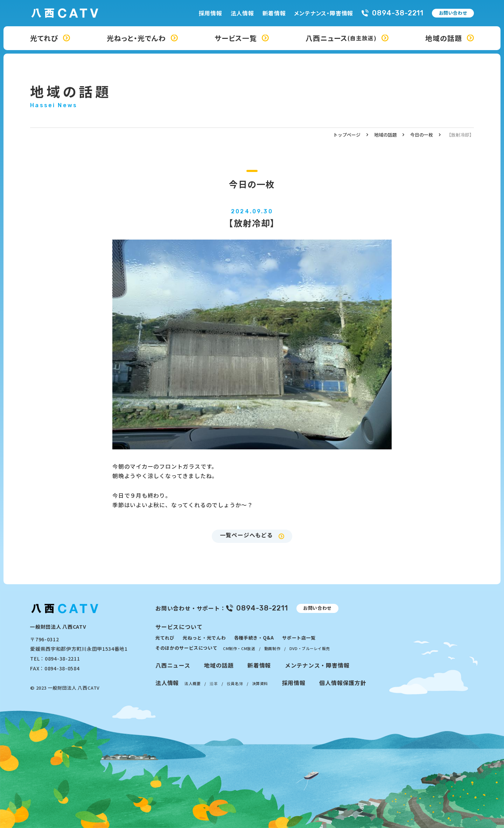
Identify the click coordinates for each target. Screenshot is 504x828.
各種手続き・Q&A (254, 638)
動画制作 (272, 648)
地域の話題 (444, 38)
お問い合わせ (453, 13)
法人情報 (242, 13)
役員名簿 (235, 683)
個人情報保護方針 (343, 683)
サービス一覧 (236, 38)
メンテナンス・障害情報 (324, 13)
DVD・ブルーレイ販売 (310, 648)
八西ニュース (341, 38)
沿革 (214, 683)
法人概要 (192, 683)
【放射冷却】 (460, 135)
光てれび (44, 38)
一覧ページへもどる (247, 535)
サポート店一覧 (299, 638)
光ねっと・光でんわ (136, 38)
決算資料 (260, 683)
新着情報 (274, 13)
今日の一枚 (422, 135)
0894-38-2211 (398, 13)
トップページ (347, 135)
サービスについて (179, 627)
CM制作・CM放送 (239, 648)
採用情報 (211, 13)
